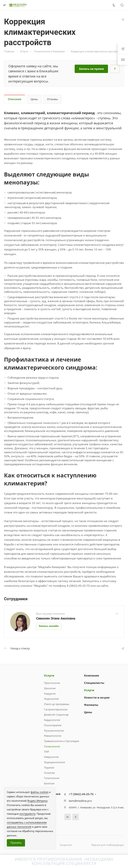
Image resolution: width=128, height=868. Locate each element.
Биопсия (49, 783)
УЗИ (46, 752)
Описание (15, 99)
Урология (50, 688)
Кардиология (52, 720)
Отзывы (52, 99)
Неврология (51, 757)
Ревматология (53, 736)
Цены (34, 99)
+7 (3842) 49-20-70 (81, 794)
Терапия (49, 768)
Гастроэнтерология (56, 709)
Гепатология (52, 778)
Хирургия (50, 694)
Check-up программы (57, 704)
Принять (16, 843)
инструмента (27, 814)
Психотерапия (53, 725)
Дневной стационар (56, 715)
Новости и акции (97, 697)
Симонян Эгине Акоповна (56, 618)
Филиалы (91, 705)
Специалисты (94, 683)
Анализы (49, 773)
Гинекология (52, 746)
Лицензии (66, 845)
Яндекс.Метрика (37, 801)
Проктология (52, 683)
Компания (91, 675)
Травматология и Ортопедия (61, 741)
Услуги (49, 675)
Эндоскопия (51, 699)
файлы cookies (39, 792)
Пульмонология (54, 731)
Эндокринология (54, 762)
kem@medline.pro (80, 801)
